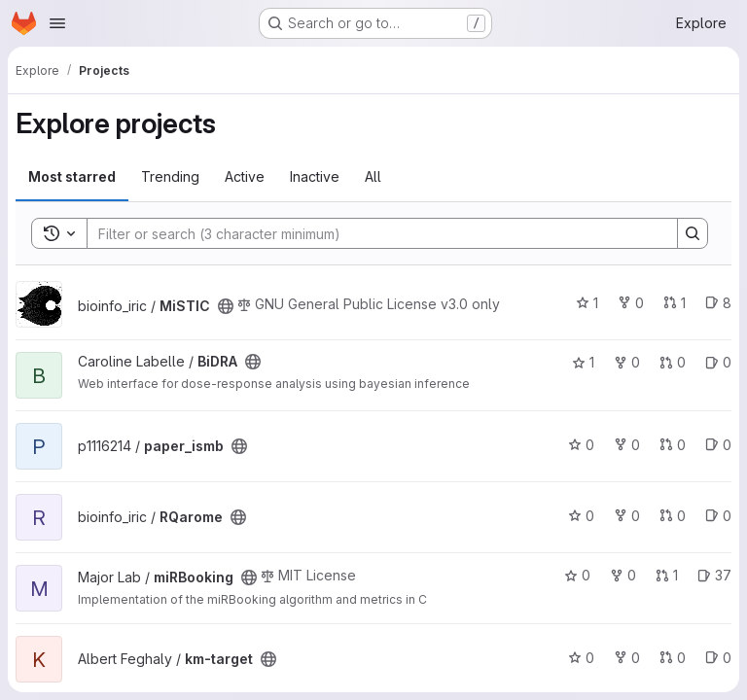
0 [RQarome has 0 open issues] (718, 516)
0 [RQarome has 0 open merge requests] (673, 516)
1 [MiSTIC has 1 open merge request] (675, 303)
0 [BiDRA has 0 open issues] (718, 362)
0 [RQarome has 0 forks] (627, 516)
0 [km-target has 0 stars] (581, 658)
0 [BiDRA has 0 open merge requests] (673, 362)
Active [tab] (245, 176)
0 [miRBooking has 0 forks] (623, 575)
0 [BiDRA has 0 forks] (627, 362)
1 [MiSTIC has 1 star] (587, 303)
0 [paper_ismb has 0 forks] (627, 445)
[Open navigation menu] (57, 23)
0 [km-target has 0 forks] (627, 658)
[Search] (373, 233)
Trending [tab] (170, 176)
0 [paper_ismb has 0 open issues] (718, 445)
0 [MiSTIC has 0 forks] (631, 303)
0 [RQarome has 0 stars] (581, 516)
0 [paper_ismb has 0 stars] (581, 445)
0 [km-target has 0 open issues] (718, 658)
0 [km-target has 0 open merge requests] (673, 658)
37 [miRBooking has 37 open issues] (714, 575)
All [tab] (373, 176)
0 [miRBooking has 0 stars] (577, 575)
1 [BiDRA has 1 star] (583, 362)
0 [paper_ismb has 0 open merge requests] (673, 445)
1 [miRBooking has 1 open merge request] (667, 575)
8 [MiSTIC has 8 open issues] (718, 303)
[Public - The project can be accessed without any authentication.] (226, 306)
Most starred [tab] (72, 176)
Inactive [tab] (315, 176)
